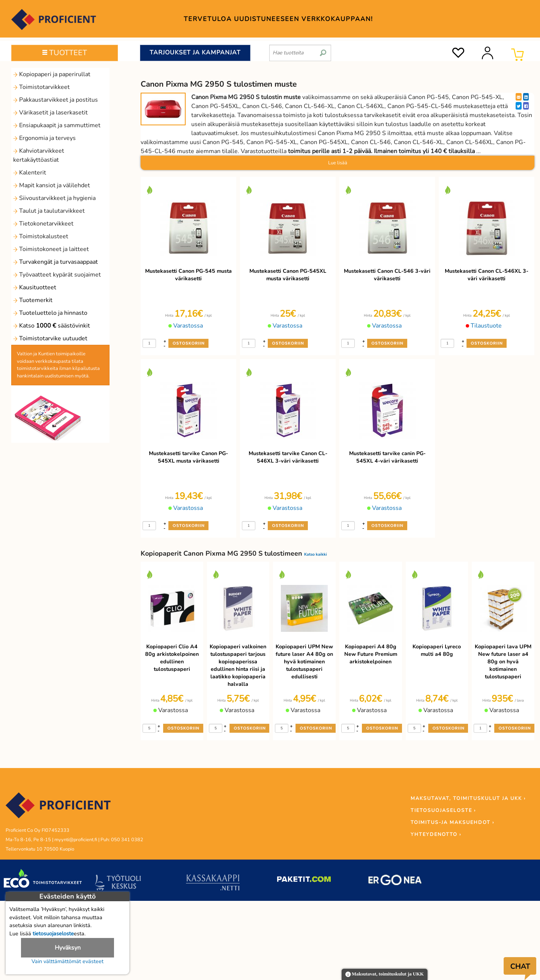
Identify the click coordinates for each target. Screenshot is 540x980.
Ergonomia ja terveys (44, 138)
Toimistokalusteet (41, 236)
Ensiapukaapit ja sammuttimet (57, 125)
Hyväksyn (68, 948)
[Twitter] (519, 106)
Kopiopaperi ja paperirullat (52, 74)
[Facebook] (526, 106)
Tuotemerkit (33, 300)
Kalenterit (30, 173)
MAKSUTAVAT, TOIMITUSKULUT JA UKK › (468, 798)
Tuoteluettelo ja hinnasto (50, 313)
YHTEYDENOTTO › (436, 834)
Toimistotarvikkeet (41, 87)
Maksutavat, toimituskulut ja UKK (385, 975)
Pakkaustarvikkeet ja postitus (55, 100)
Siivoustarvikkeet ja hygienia (54, 198)
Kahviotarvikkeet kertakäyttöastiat (39, 155)
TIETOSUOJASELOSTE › (443, 810)
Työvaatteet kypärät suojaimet (57, 275)
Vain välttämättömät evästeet (67, 961)
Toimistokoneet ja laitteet (51, 249)
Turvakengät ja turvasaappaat (55, 262)
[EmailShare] (519, 97)
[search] (323, 50)
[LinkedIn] (526, 97)
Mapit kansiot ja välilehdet (52, 185)
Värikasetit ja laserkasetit (50, 113)
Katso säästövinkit (52, 326)
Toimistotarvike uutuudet (50, 338)
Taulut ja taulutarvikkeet (49, 211)
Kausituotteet (35, 287)
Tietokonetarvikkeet (43, 224)
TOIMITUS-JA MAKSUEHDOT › (452, 822)
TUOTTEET (65, 53)
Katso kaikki (316, 554)
